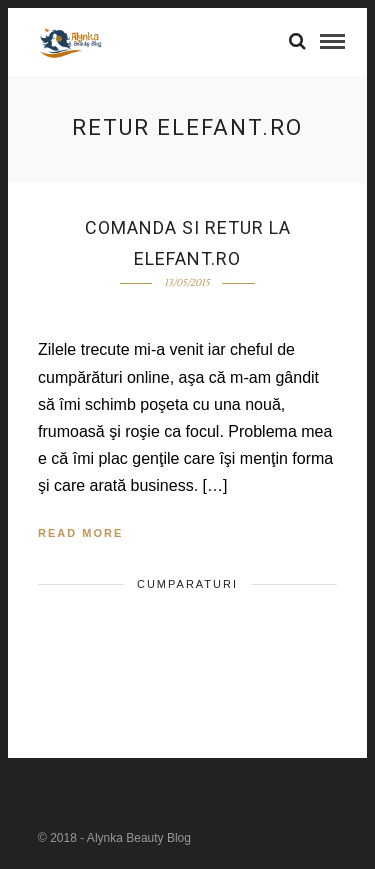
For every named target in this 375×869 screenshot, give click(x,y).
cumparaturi (187, 584)
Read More (80, 533)
